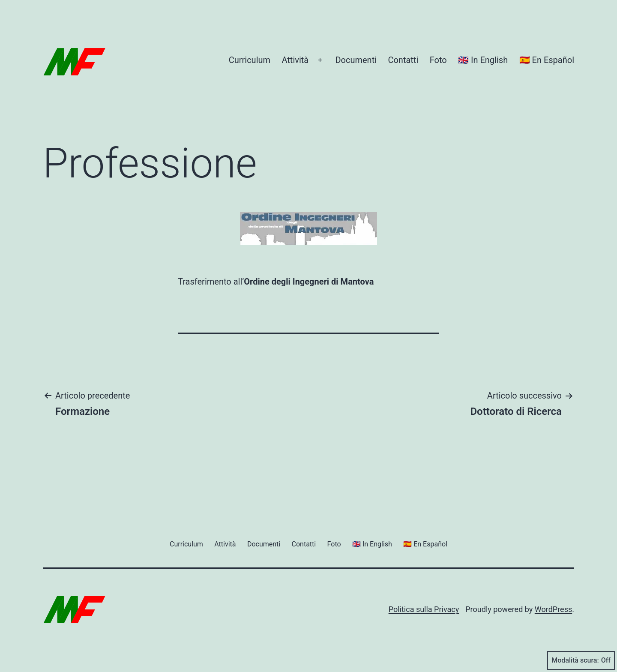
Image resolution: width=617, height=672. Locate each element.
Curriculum (250, 60)
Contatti (403, 60)
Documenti (356, 60)
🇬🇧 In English (483, 60)
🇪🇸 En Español (547, 60)
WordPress (553, 609)
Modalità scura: (581, 660)
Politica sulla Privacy (424, 609)
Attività (295, 60)
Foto (438, 60)
